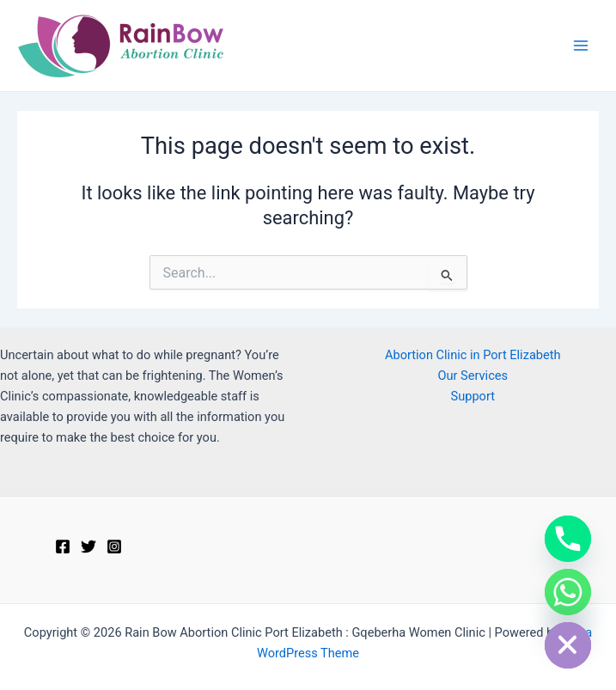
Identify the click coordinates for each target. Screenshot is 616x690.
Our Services (473, 376)
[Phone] (568, 539)
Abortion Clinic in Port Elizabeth (473, 355)
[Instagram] (114, 547)
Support (473, 396)
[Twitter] (88, 547)
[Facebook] (63, 547)
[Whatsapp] (568, 592)
